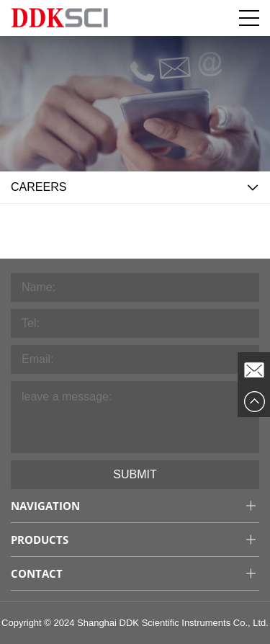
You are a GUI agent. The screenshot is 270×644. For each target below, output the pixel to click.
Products (40, 540)
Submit (135, 474)
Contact (37, 573)
